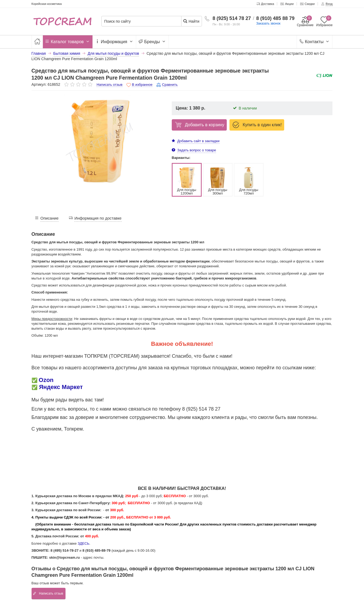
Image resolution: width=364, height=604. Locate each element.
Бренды (152, 42)
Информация (114, 42)
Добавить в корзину (199, 125)
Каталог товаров (68, 42)
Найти (191, 21)
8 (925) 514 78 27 (232, 18)
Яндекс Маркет (61, 387)
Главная (39, 53)
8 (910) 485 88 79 (275, 18)
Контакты (315, 42)
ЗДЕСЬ (83, 543)
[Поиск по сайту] (143, 21)
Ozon (46, 380)
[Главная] (37, 42)
